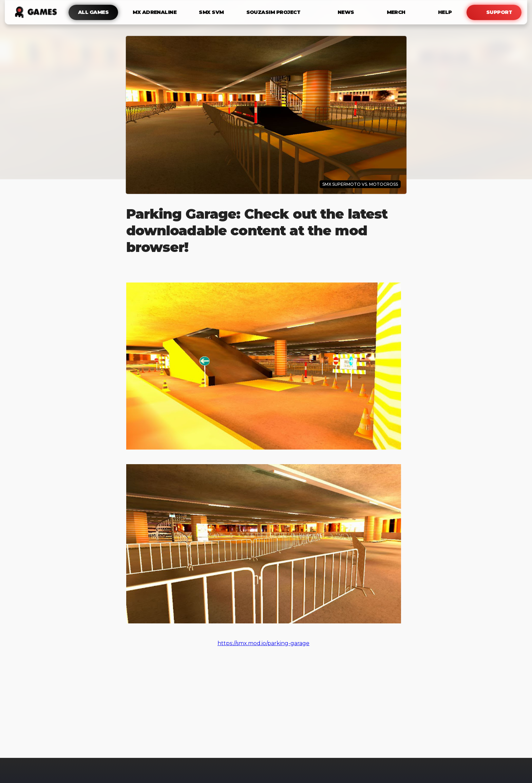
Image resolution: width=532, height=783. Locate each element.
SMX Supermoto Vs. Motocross (360, 184)
